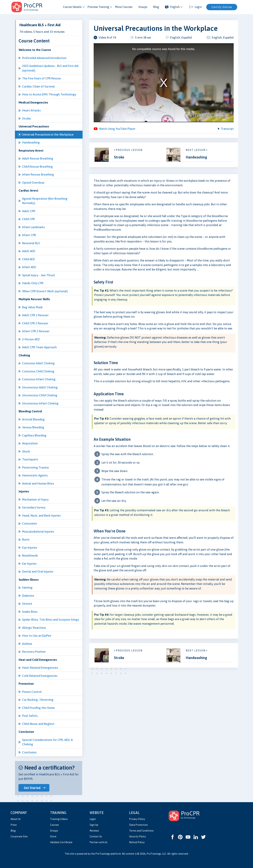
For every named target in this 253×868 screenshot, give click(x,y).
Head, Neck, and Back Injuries (41, 516)
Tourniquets (30, 459)
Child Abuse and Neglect (38, 724)
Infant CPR (29, 235)
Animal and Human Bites (38, 483)
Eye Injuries (30, 548)
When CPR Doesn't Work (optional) (45, 291)
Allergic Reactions (34, 628)
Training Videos (59, 819)
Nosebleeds (30, 555)
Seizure (27, 604)
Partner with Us (98, 842)
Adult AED (29, 251)
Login (93, 819)
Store (53, 836)
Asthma (27, 644)
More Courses (124, 7)
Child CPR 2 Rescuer (35, 323)
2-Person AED (31, 339)
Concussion (30, 523)
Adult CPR (29, 211)
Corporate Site (19, 836)
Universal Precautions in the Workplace (48, 135)
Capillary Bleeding (34, 435)
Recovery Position (34, 652)
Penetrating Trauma (35, 467)
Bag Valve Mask (32, 307)
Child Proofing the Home (38, 708)
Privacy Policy (137, 819)
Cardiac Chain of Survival (38, 86)
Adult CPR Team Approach (39, 347)
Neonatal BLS (31, 243)
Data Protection (138, 825)
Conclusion (29, 752)
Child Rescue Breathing (37, 167)
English (172, 7)
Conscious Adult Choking (38, 363)
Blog (156, 7)
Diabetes (28, 596)
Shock (26, 451)
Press (14, 825)
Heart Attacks (31, 110)
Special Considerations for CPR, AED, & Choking (47, 742)
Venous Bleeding (33, 427)
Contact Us (96, 836)
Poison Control (32, 692)
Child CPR (28, 219)
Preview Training (98, 7)
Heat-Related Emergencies (40, 668)
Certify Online (222, 7)
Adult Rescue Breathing (38, 158)
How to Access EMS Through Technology (49, 94)
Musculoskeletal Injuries (38, 532)
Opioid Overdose (33, 183)
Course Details (72, 7)
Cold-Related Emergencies (40, 676)
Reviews (94, 831)
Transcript (227, 130)
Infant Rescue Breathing (38, 174)
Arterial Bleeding (33, 419)
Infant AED (29, 267)
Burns (26, 539)
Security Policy (137, 836)
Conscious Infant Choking (39, 379)
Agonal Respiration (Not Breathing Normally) (45, 201)
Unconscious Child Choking (40, 395)
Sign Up (94, 825)
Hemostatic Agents (35, 475)
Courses (54, 825)
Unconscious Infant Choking (40, 403)
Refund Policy (137, 842)
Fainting (27, 588)
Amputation (30, 443)
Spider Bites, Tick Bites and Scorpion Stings (51, 620)
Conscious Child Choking (38, 371)
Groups (143, 7)
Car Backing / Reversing (38, 700)
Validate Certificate (61, 842)
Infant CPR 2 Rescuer (36, 331)
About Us (16, 819)
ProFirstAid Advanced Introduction (44, 58)
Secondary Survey (34, 507)
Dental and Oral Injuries (38, 572)
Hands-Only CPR (33, 283)
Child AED (28, 259)
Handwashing (31, 142)
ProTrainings (103, 854)
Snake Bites (30, 612)
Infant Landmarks (33, 227)
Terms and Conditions (141, 831)
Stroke (27, 118)
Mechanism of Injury (35, 499)
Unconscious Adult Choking (40, 387)
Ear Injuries (29, 564)
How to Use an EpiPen (37, 636)
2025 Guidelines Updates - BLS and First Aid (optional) (50, 68)
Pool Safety (30, 716)
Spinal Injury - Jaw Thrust (39, 275)
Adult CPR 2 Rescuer (35, 315)
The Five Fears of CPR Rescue (41, 78)
